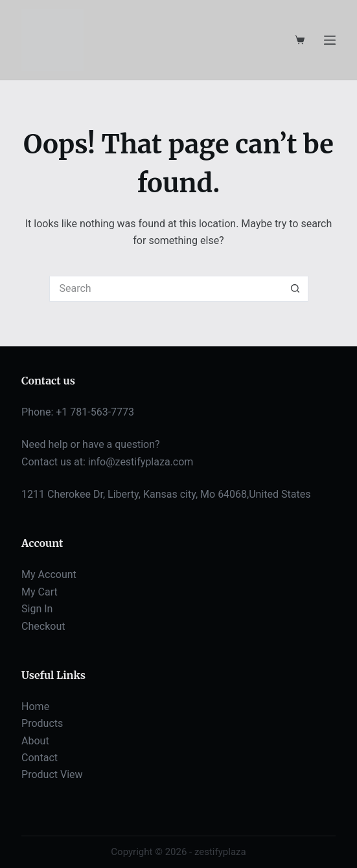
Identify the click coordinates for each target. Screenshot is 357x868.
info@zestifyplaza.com (141, 462)
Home (35, 707)
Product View (52, 774)
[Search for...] (166, 289)
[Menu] (330, 40)
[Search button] (295, 289)
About (35, 741)
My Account (49, 574)
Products (42, 723)
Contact (40, 758)
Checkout (43, 626)
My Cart (40, 592)
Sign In (37, 609)
